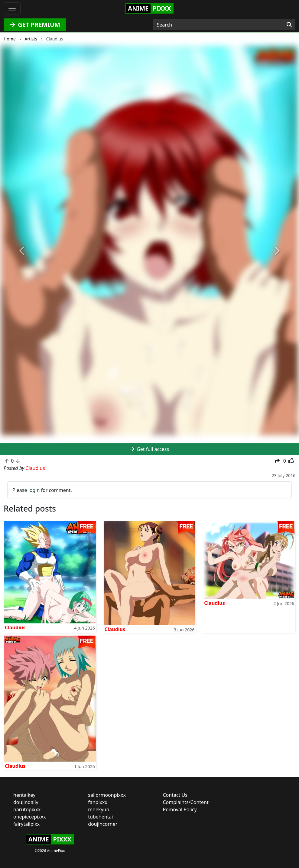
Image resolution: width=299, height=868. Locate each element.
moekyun (99, 809)
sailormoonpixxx (107, 795)
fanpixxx (98, 802)
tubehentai (100, 817)
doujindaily (26, 802)
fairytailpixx (26, 824)
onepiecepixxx (30, 817)
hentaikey (24, 795)
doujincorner (103, 824)
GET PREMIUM (35, 25)
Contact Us (175, 795)
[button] (22, 251)
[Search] (289, 25)
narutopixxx (27, 809)
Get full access (149, 449)
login (34, 490)
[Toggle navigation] (12, 8)
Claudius (15, 627)
